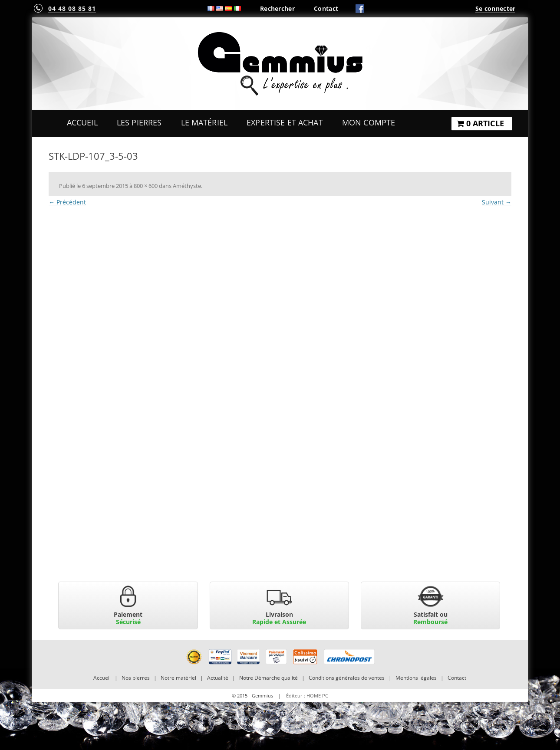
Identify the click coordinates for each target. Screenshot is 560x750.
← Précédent (67, 202)
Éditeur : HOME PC (307, 696)
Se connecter (495, 8)
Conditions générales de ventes (347, 678)
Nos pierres (136, 678)
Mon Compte (369, 122)
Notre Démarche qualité (268, 678)
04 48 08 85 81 (72, 8)
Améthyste (187, 186)
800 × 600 (146, 186)
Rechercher (277, 8)
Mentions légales (416, 678)
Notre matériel (178, 678)
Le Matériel (204, 122)
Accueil (82, 122)
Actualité (218, 678)
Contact (326, 8)
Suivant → (497, 202)
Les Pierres (139, 122)
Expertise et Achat (285, 122)
